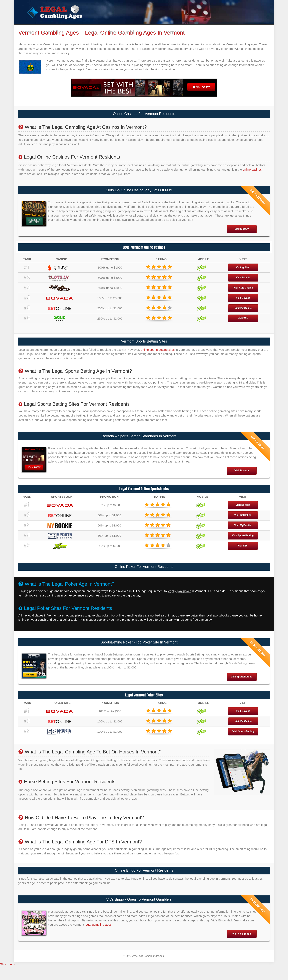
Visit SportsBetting (243, 543)
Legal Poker (102, 28)
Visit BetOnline (243, 316)
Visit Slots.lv (241, 237)
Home (33, 28)
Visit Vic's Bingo (241, 942)
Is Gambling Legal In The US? (182, 28)
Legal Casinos (51, 28)
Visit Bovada (243, 306)
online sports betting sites (158, 357)
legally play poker (179, 599)
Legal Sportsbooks (77, 28)
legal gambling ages (98, 932)
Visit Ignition (243, 275)
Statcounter (8, 972)
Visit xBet (243, 553)
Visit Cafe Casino (243, 295)
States (151, 28)
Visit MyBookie (243, 533)
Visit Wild (243, 326)
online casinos (252, 177)
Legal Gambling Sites (128, 28)
